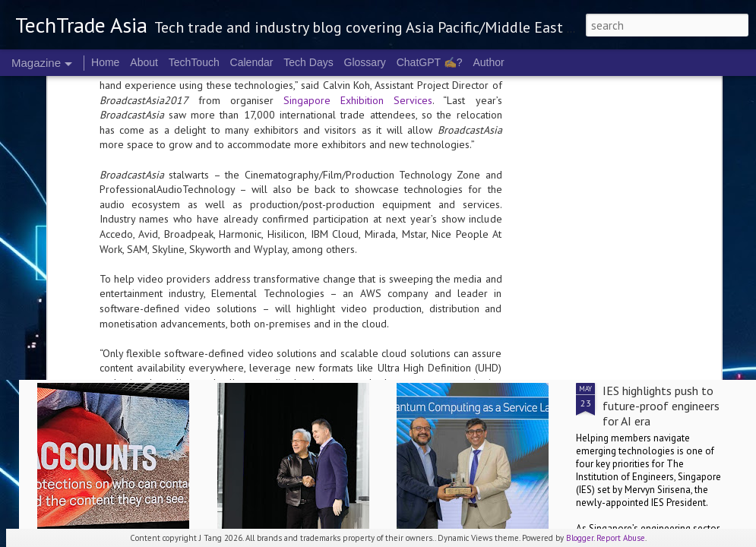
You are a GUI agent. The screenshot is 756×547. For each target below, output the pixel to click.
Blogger (580, 538)
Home (105, 62)
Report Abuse (621, 538)
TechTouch (194, 62)
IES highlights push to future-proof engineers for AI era (661, 406)
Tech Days (308, 62)
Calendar (252, 62)
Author (488, 62)
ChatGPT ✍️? (430, 62)
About (144, 62)
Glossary (365, 62)
